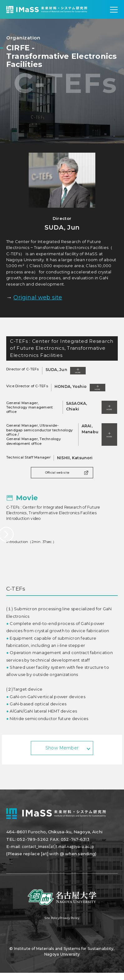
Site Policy (48, 925)
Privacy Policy (72, 925)
